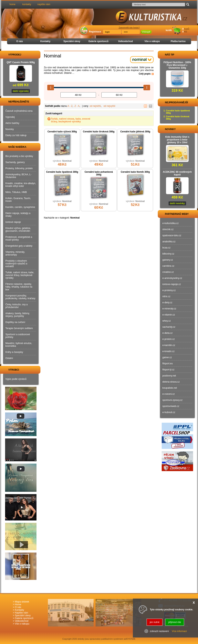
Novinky (10, 129)
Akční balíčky (12, 123)
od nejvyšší (109, 106)
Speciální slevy (72, 41)
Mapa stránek (22, 602)
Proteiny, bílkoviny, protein (19, 168)
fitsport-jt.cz (168, 370)
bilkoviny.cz (168, 254)
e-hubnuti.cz (169, 412)
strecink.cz (168, 229)
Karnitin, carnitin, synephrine (20, 207)
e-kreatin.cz (169, 351)
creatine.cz (168, 272)
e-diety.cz (167, 303)
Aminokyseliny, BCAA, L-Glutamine (19, 176)
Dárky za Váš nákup (16, 135)
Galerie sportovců (98, 41)
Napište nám (21, 613)
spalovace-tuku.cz (172, 235)
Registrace (95, 32)
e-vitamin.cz (169, 315)
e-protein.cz (169, 339)
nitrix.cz (167, 296)
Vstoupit (146, 32)
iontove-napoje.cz (172, 284)
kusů (187, 29)
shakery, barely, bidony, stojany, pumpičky (18, 315)
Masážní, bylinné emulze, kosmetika (19, 345)
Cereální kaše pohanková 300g (99, 173)
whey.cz (167, 321)
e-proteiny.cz (169, 290)
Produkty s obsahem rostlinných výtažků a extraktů (16, 264)
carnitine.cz (168, 266)
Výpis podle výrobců (16, 379)
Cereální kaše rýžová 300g (62, 132)
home (13, 4)
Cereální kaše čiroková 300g (99, 132)
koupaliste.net (170, 388)
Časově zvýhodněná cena (19, 111)
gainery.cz (168, 260)
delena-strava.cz (171, 382)
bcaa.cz (167, 248)
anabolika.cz (169, 242)
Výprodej (10, 117)
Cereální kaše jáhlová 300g (135, 132)
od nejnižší (95, 106)
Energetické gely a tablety (19, 246)
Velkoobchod (125, 41)
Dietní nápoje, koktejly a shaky (18, 215)
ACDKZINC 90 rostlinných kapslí (177, 173)
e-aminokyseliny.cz (172, 278)
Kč (186, 32)
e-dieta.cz (168, 333)
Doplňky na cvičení (15, 322)
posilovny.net (169, 376)
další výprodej (21, 91)
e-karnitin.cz (169, 345)
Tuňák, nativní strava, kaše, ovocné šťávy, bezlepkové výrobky (71, 120)
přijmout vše (175, 622)
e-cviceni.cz (169, 394)
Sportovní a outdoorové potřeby (18, 336)
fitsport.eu (168, 364)
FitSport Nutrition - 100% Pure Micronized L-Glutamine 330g (177, 65)
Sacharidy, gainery (15, 162)
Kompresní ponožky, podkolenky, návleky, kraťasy (21, 297)
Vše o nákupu (152, 41)
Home (18, 604)
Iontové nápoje (13, 222)
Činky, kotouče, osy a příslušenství (17, 306)
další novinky (177, 203)
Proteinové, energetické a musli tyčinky (19, 238)
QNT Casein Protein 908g (21, 62)
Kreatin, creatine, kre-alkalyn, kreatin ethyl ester (21, 185)
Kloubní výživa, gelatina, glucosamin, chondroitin (18, 230)
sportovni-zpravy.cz (172, 400)
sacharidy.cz (169, 327)
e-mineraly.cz (169, 309)
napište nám (44, 4)
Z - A (77, 106)
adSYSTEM (129, 639)
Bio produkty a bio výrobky (19, 156)
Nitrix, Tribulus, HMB (16, 192)
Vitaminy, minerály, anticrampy (15, 253)
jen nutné (155, 622)
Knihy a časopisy (14, 352)
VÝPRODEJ (11, 55)
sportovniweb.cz (171, 406)
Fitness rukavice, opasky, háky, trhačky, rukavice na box (19, 287)
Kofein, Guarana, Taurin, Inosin (18, 200)
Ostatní (9, 358)
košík (169, 30)
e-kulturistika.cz (171, 223)
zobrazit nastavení (159, 631)
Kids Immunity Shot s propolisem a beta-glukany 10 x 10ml (177, 140)
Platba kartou (178, 41)
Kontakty (45, 41)
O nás (20, 41)
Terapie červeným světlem (19, 328)
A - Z (70, 106)
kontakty (27, 4)
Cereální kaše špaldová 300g (62, 172)
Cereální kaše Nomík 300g (135, 172)
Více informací (179, 631)
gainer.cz (167, 357)
